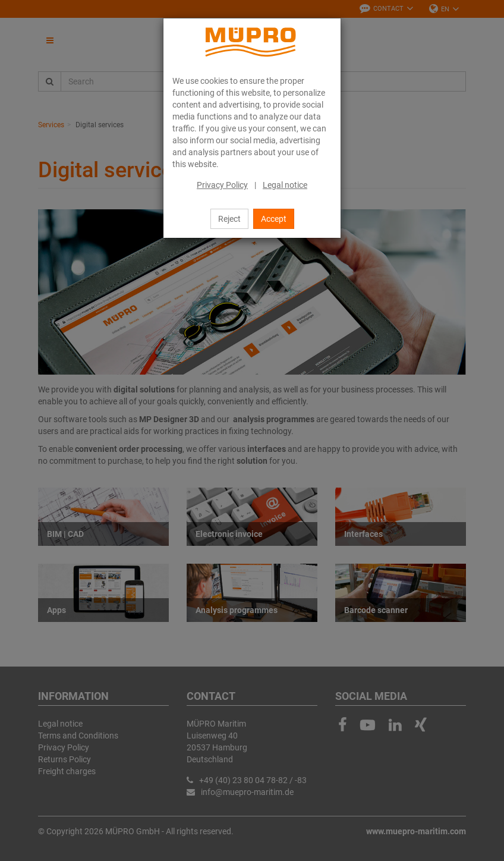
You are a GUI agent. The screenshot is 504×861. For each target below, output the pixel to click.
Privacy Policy (222, 185)
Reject (229, 219)
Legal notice (285, 185)
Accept (274, 219)
